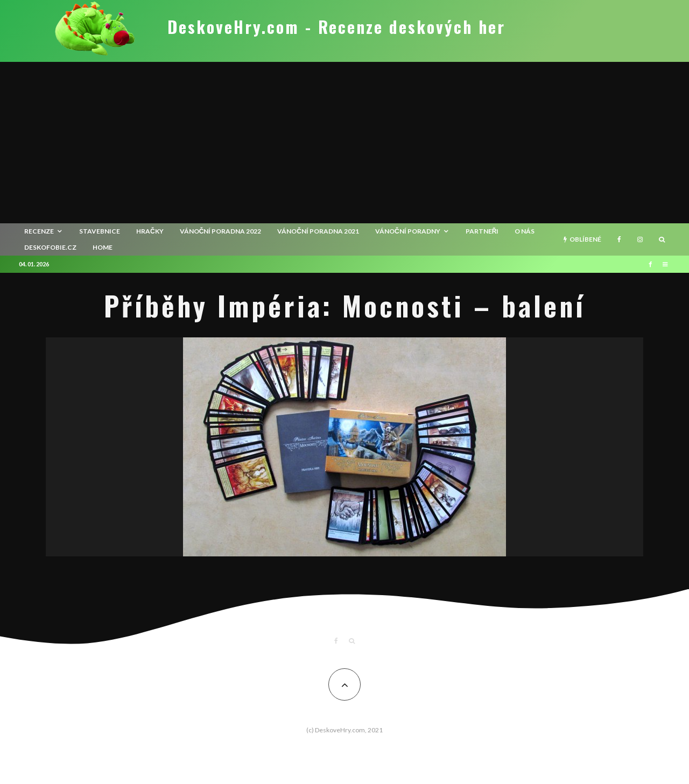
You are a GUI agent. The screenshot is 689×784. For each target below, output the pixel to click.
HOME (103, 247)
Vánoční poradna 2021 (318, 231)
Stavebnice (100, 231)
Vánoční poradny (408, 231)
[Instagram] (640, 239)
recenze (39, 231)
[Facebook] (619, 239)
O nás (525, 231)
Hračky (150, 231)
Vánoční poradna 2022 (221, 231)
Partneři (482, 231)
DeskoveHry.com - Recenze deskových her (336, 27)
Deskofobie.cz (50, 247)
